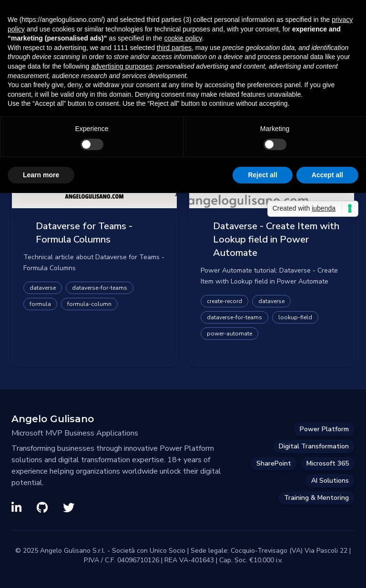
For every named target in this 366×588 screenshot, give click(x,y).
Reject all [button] (262, 175)
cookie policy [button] (183, 38)
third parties (174, 48)
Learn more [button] (41, 175)
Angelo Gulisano (53, 419)
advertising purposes (122, 66)
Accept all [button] (327, 175)
